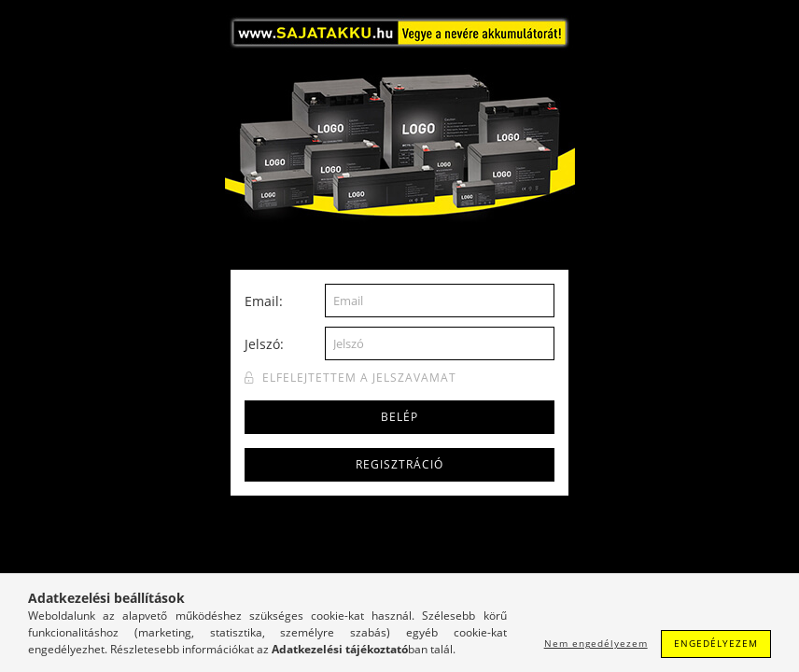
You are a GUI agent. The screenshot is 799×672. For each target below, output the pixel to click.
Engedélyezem (716, 643)
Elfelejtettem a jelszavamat (359, 378)
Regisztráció (399, 464)
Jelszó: (264, 344)
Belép (399, 417)
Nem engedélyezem (596, 643)
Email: (264, 301)
